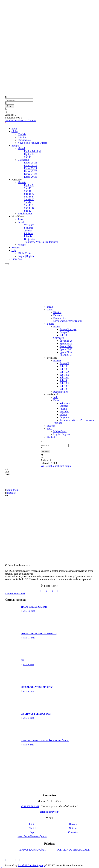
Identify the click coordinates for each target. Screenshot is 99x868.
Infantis (28, 236)
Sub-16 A (29, 194)
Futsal (21, 222)
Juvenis (28, 231)
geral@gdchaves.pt (50, 812)
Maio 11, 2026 (29, 638)
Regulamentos (25, 214)
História (22, 134)
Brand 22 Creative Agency (31, 865)
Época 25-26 (31, 163)
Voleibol (22, 245)
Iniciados (29, 233)
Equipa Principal (33, 151)
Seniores (28, 228)
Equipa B (29, 154)
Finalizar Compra (27, 120)
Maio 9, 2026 (28, 664)
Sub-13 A (29, 205)
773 (22, 660)
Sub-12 (28, 211)
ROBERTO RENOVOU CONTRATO (39, 634)
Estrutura (22, 137)
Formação (17, 180)
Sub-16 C (29, 199)
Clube (15, 131)
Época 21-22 (31, 174)
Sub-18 (28, 191)
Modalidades (18, 216)
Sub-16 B (29, 197)
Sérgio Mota (12, 490)
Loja (14, 250)
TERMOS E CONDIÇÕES (32, 850)
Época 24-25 (31, 165)
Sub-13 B (29, 208)
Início (14, 129)
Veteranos (29, 225)
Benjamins (29, 239)
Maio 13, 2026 (29, 611)
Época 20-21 (31, 177)
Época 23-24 (31, 168)
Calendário (23, 160)
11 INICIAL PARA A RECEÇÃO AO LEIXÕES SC (45, 741)
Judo (20, 219)
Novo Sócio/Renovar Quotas (32, 143)
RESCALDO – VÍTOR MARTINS (37, 687)
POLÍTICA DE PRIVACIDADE (73, 850)
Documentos (24, 140)
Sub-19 (28, 157)
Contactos (17, 259)
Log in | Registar (26, 256)
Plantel (21, 148)
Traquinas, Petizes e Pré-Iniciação (41, 242)
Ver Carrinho (12, 120)
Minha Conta (24, 253)
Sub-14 (28, 202)
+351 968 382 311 (30, 806)
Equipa (15, 146)
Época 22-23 (31, 171)
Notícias (16, 248)
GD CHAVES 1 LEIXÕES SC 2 (36, 714)
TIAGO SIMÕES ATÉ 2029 (34, 607)
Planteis (22, 182)
